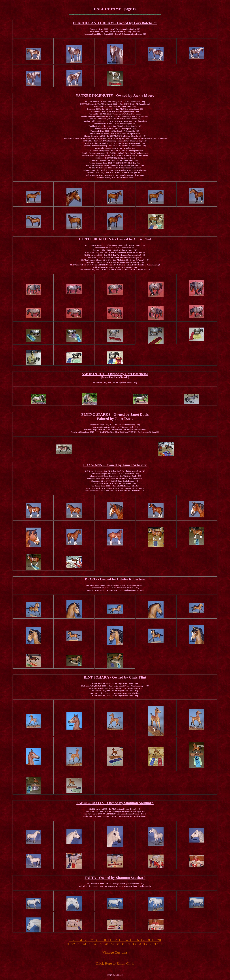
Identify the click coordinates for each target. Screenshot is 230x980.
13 (121, 940)
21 (69, 944)
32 (129, 944)
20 (159, 940)
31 (124, 944)
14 (127, 940)
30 (118, 944)
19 (155, 940)
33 (135, 944)
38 (162, 944)
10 (105, 940)
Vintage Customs (115, 952)
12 (116, 940)
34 (140, 944)
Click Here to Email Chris (115, 963)
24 (85, 944)
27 (102, 944)
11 (110, 940)
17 (143, 940)
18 (149, 940)
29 (113, 944)
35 (146, 944)
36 (151, 944)
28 (107, 944)
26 (96, 944)
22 (74, 944)
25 (91, 944)
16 (138, 940)
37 (157, 944)
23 (80, 944)
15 (132, 940)
